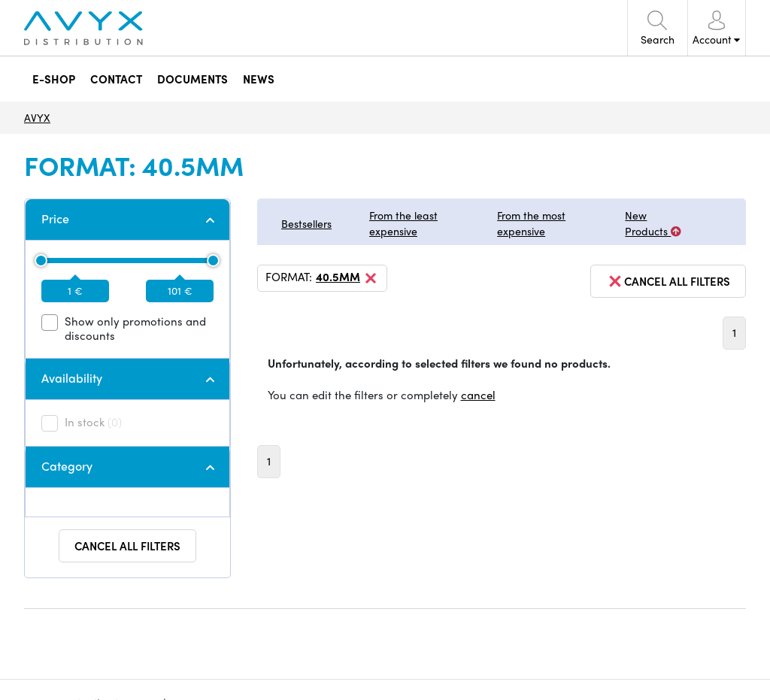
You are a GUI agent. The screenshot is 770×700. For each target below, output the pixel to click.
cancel (478, 395)
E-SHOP (53, 78)
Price (55, 218)
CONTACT (115, 78)
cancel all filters (668, 281)
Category (67, 466)
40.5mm (347, 278)
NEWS (258, 78)
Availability (72, 378)
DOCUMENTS (192, 78)
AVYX (37, 117)
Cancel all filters (127, 546)
